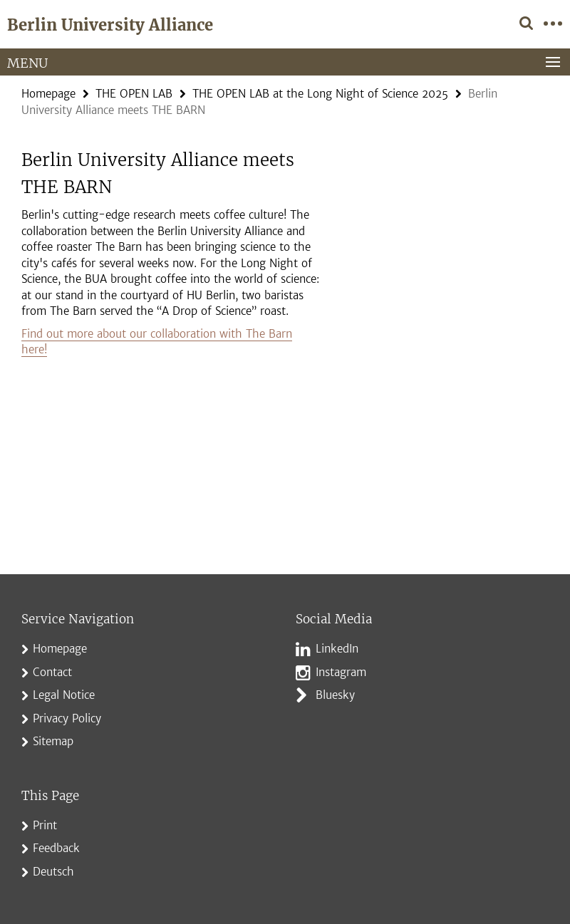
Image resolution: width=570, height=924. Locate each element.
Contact (52, 672)
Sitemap (53, 741)
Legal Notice (64, 695)
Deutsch (53, 872)
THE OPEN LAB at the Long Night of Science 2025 (320, 94)
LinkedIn (337, 649)
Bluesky (335, 695)
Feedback (56, 848)
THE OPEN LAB (134, 94)
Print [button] (45, 825)
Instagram (341, 672)
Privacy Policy (67, 718)
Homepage (48, 94)
